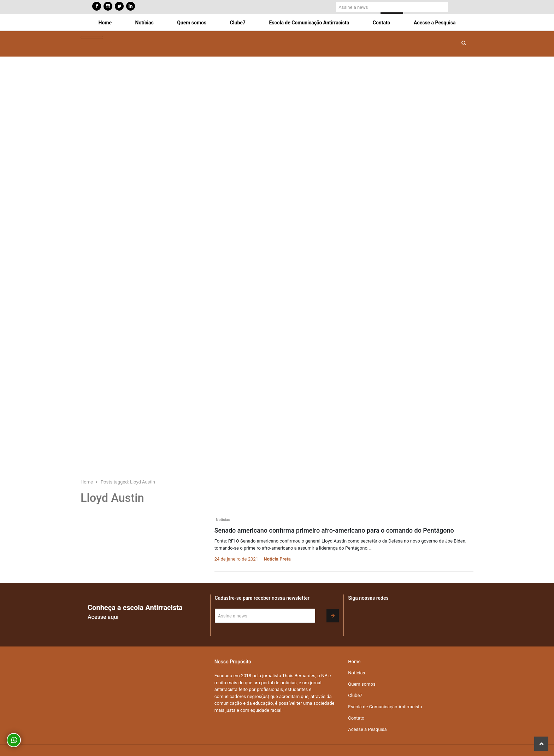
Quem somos (192, 23)
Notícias (145, 23)
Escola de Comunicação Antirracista (309, 23)
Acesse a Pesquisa (435, 23)
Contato (382, 23)
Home (105, 23)
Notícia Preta (277, 559)
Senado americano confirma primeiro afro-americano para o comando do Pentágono (334, 530)
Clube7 (238, 23)
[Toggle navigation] (92, 38)
